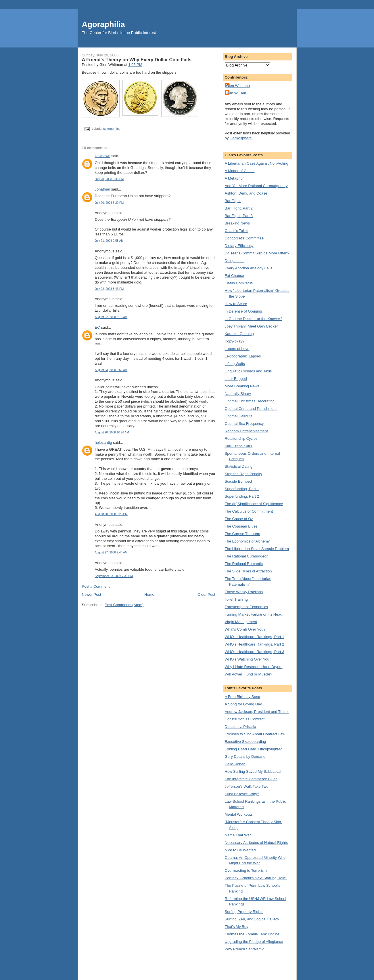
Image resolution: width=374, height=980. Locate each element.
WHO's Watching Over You (247, 659)
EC (97, 327)
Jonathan (103, 189)
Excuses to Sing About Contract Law (255, 734)
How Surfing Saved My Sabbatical (253, 771)
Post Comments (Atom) (124, 605)
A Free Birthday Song (243, 697)
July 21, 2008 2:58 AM (109, 241)
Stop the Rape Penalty (243, 474)
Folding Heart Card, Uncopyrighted (254, 749)
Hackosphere (241, 138)
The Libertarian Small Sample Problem (257, 549)
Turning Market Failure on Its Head (254, 614)
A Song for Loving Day (243, 704)
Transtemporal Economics (247, 607)
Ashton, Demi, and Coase (246, 193)
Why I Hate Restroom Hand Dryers (254, 667)
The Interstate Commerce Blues (251, 779)
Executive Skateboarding (246, 742)
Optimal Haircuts (239, 416)
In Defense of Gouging (243, 311)
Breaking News (237, 223)
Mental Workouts (239, 814)
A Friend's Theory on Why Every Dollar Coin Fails (137, 60)
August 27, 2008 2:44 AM (111, 552)
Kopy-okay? (235, 341)
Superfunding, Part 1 (242, 489)
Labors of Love (237, 349)
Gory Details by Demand (245, 757)
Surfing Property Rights (244, 912)
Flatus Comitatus (239, 283)
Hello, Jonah (235, 764)
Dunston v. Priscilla (241, 727)
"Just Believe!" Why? (242, 794)
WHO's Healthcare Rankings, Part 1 (255, 637)
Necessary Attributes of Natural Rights (256, 843)
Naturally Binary (238, 394)
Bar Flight (233, 201)
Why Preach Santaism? (244, 949)
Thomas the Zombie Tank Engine (252, 934)
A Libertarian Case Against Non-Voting (257, 163)
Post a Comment (96, 586)
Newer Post (92, 594)
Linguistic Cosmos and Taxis (248, 371)
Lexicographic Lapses (243, 356)
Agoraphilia (103, 24)
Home (149, 594)
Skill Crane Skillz (239, 446)
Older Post (206, 594)
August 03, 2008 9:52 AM (111, 370)
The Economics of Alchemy (247, 541)
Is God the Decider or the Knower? (254, 319)
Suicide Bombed (238, 481)
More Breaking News (242, 386)
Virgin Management (241, 622)
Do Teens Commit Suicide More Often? (257, 253)
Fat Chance (234, 276)
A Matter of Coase (240, 171)
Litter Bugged (236, 379)
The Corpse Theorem (242, 534)
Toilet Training (236, 599)
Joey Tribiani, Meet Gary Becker (251, 326)
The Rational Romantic (244, 564)
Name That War (238, 835)
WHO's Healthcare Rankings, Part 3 (255, 652)
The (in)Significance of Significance (254, 504)
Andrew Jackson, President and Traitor (257, 712)
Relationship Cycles (241, 438)
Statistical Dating (239, 466)
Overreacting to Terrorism (246, 870)
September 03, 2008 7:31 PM (114, 576)
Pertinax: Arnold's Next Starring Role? (256, 878)
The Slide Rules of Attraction (248, 571)
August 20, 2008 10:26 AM (112, 432)
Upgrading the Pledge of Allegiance (254, 942)
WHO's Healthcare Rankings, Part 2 (255, 644)
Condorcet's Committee (244, 238)
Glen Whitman (238, 86)
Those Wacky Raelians (244, 592)
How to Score (236, 304)
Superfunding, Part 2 (242, 496)
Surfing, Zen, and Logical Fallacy (252, 919)
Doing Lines (235, 261)
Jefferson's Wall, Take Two (247, 786)
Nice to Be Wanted (240, 850)
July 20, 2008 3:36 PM (109, 179)
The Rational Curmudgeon (247, 556)
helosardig (103, 443)
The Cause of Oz (239, 519)
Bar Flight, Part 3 (239, 216)
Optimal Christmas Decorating (250, 401)
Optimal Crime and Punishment (251, 409)
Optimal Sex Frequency (244, 424)
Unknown (103, 156)
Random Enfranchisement (246, 431)
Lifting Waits (235, 364)
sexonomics (112, 129)
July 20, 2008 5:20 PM (109, 203)
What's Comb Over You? (245, 629)
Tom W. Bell (236, 93)
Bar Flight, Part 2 (239, 208)
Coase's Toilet (236, 231)
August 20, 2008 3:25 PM (111, 514)
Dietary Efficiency (239, 246)
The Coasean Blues (241, 526)
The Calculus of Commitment (249, 511)
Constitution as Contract (245, 719)
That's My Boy (237, 927)
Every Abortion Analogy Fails (249, 268)
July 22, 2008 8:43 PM (109, 289)
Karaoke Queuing (239, 334)
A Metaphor (234, 178)
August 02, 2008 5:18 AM (111, 317)
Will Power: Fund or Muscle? (249, 674)
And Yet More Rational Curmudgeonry (256, 186)
